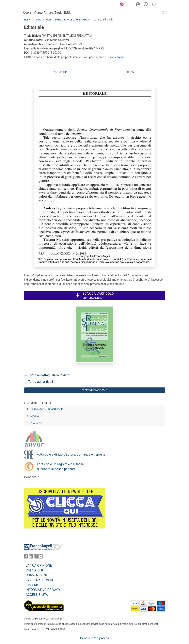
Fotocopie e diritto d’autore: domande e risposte (71, 454)
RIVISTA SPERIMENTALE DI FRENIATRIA (67, 20)
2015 (96, 20)
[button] (121, 5)
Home (27, 20)
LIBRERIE (32, 585)
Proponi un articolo (94, 390)
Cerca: (28, 12)
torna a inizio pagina (94, 638)
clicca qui (118, 57)
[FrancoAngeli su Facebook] (26, 557)
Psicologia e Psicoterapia (47, 409)
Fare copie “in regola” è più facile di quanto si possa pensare (60, 467)
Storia (35, 416)
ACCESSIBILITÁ (37, 595)
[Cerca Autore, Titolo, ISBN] (97, 13)
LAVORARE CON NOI (41, 580)
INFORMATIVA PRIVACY (43, 590)
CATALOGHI (34, 570)
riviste (38, 20)
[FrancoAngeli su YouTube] (41, 557)
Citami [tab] (131, 72)
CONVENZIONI (36, 575)
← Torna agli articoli (39, 382)
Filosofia (36, 423)
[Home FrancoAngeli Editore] (38, 5)
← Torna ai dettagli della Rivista (47, 375)
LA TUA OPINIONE (39, 565)
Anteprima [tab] (61, 72)
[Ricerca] (163, 13)
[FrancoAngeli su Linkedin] (31, 557)
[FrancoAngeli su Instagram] (36, 557)
